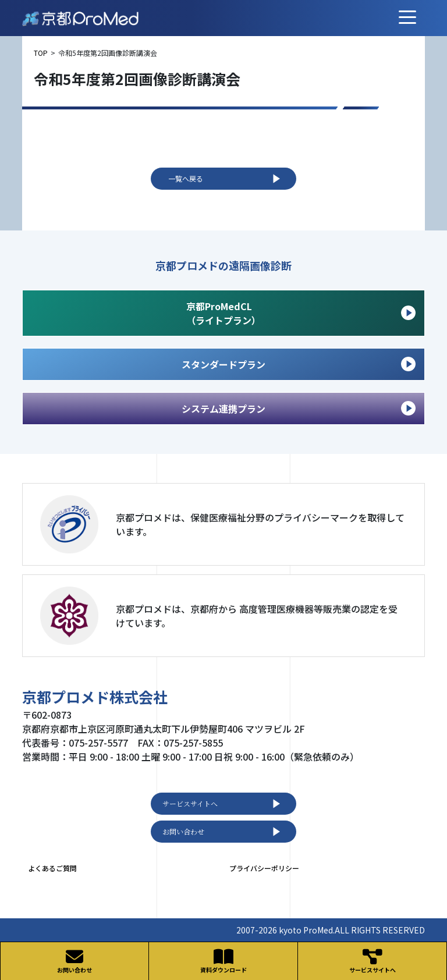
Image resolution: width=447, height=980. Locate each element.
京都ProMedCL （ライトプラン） (301, 313)
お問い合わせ (223, 832)
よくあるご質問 (52, 868)
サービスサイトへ (223, 804)
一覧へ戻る (226, 179)
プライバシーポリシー (264, 868)
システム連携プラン (299, 408)
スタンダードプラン (299, 364)
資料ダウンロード (223, 961)
